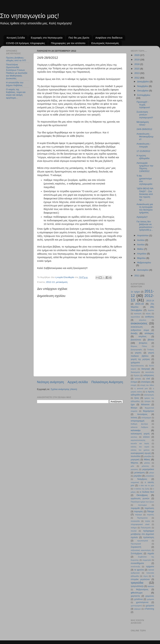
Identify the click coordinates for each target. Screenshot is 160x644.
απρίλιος (142, 336)
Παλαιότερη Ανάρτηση (107, 382)
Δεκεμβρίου (143, 82)
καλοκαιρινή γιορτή (140, 434)
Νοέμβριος (142, 479)
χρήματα (150, 599)
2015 (137, 69)
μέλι (132, 466)
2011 (137, 276)
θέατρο (134, 408)
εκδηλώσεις (149, 375)
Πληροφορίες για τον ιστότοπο (68, 43)
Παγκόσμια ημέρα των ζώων (142, 502)
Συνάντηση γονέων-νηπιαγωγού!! (145, 115)
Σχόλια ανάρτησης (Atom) (64, 389)
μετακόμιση (62, 282)
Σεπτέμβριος (137, 553)
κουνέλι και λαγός (140, 443)
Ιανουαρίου (143, 270)
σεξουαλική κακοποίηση (141, 550)
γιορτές (138, 353)
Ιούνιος (134, 418)
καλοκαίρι (136, 430)
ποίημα (134, 528)
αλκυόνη (142, 320)
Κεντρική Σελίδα (16, 38)
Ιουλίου (141, 240)
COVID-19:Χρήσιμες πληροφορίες (25, 43)
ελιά (148, 379)
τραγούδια (137, 583)
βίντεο (151, 340)
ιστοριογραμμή (138, 421)
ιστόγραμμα (146, 418)
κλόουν (146, 437)
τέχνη (146, 576)
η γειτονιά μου (141, 388)
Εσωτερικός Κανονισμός (105, 43)
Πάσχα (151, 511)
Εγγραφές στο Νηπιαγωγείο (47, 38)
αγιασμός (138, 314)
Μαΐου (141, 249)
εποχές (134, 385)
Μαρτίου (142, 258)
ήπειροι (148, 401)
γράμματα (135, 363)
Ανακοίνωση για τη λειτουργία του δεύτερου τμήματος (145, 208)
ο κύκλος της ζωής (141, 489)
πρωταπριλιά (142, 541)
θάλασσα (145, 405)
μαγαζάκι (148, 456)
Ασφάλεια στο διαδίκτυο (109, 38)
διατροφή (146, 369)
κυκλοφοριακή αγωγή (141, 453)
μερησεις (134, 469)
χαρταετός (135, 596)
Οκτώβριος (142, 495)
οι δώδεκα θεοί (147, 492)
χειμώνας (150, 596)
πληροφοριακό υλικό (140, 524)
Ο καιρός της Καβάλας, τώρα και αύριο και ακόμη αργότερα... (16, 94)
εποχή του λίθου (147, 385)
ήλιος (137, 398)
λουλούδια (135, 456)
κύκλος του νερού (140, 447)
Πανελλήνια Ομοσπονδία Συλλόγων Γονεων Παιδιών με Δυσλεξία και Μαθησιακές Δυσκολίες (17, 71)
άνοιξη (134, 333)
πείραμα (138, 515)
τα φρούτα (139, 570)
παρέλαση (149, 508)
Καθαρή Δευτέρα (139, 424)
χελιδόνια (138, 599)
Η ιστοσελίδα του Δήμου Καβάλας (15, 84)
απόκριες (149, 333)
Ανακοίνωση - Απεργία (144, 145)
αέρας (148, 314)
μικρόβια (137, 476)
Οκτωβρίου (143, 91)
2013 (137, 73)
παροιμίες (139, 511)
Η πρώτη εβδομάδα (143, 157)
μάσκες (147, 463)
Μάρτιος (135, 463)
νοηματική (135, 482)
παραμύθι (135, 508)
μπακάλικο (150, 476)
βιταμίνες (143, 343)
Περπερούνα (142, 518)
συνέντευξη (135, 567)
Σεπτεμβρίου (144, 95)
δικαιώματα (135, 372)
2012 (137, 78)
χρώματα (150, 606)
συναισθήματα (137, 563)
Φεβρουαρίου (144, 263)
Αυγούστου (143, 235)
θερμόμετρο (148, 411)
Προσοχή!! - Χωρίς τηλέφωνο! (143, 105)
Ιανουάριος (142, 414)
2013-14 (150, 301)
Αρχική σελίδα (78, 382)
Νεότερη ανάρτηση (50, 382)
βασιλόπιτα (136, 340)
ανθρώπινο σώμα (140, 330)
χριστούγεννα (142, 602)
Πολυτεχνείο (146, 528)
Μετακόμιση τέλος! (143, 123)
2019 (137, 60)
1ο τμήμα (135, 292)
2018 (137, 64)
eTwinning (149, 609)
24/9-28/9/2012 (144, 129)
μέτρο (152, 473)
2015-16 (140, 304)
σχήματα (150, 567)
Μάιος (147, 459)
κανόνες (134, 437)
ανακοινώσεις (139, 323)
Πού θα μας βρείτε (79, 38)
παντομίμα (142, 505)
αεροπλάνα (135, 317)
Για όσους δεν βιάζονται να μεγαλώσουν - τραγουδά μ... (145, 226)
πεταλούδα (135, 521)
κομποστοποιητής (138, 440)
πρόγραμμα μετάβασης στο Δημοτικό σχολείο (142, 534)
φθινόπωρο (137, 593)
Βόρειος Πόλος (139, 346)
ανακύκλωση (137, 327)
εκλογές (138, 379)
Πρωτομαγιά (136, 544)
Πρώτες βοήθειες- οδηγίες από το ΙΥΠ (16, 59)
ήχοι (133, 405)
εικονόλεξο (150, 372)
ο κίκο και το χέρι (146, 485)
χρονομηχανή (136, 606)
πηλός (148, 521)
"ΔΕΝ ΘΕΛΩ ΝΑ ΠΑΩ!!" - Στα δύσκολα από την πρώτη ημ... (145, 194)
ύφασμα (151, 586)
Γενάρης (151, 350)
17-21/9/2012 (143, 151)
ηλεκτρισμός (149, 395)
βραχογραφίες (137, 350)
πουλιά (134, 531)
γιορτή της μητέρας (140, 359)
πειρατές (150, 515)
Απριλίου (142, 254)
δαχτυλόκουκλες (137, 366)
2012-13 (50, 282)
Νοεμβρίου (143, 86)
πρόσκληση (149, 537)
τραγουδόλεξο (137, 586)
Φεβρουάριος (142, 589)
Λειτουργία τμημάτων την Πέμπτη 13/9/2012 (145, 167)
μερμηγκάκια (148, 469)
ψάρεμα (137, 609)
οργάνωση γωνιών (140, 498)
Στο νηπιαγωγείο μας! (30, 16)
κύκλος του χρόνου (140, 450)
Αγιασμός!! (142, 217)
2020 (137, 55)
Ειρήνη (137, 375)
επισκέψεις (146, 382)
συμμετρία (147, 560)
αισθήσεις (150, 317)
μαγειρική (135, 460)
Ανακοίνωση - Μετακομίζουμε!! (145, 137)
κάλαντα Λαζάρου (139, 427)
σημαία (151, 553)
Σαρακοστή (136, 547)
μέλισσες (145, 466)
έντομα (134, 382)
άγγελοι (151, 310)
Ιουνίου (141, 245)
